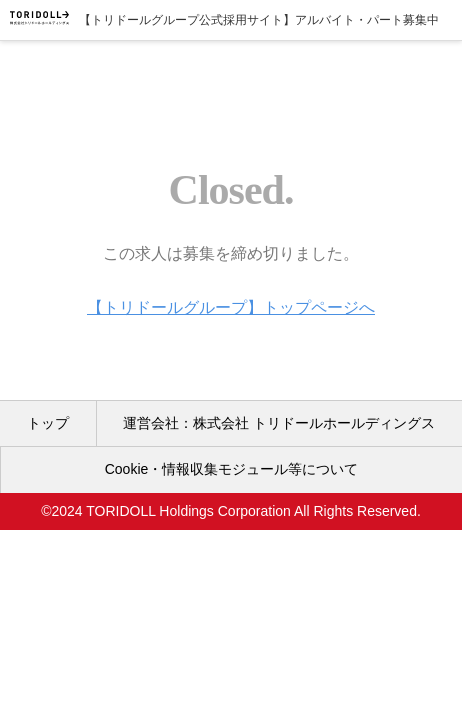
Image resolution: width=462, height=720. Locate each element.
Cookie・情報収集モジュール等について (232, 469)
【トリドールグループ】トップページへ (231, 307)
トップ (48, 423)
